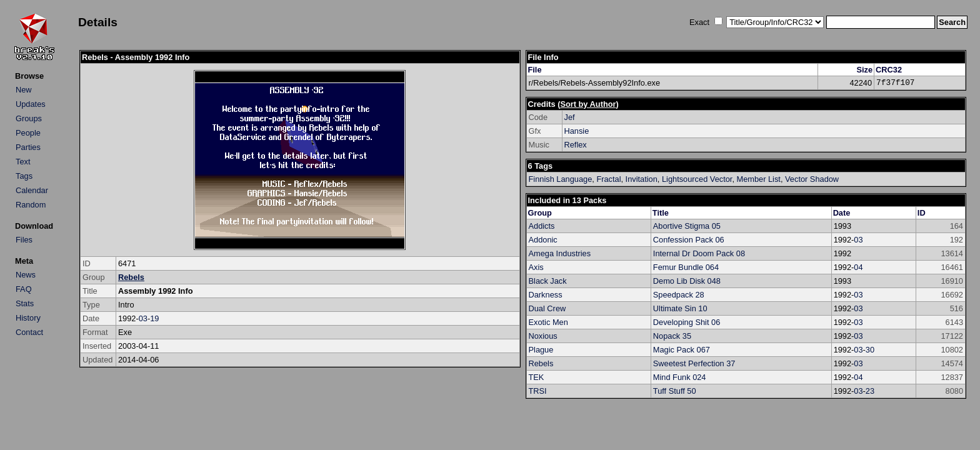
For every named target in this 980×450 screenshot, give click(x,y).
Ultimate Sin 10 (680, 308)
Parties (28, 147)
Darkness (546, 295)
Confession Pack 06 (689, 240)
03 (143, 318)
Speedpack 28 (679, 295)
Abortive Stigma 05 (687, 226)
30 (870, 350)
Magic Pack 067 (682, 350)
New (24, 90)
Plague (541, 350)
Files (24, 240)
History (28, 318)
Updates (31, 104)
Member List (759, 179)
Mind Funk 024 (680, 377)
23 (870, 391)
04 (858, 267)
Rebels (131, 277)
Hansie (577, 131)
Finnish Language (561, 179)
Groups (29, 118)
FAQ (24, 289)
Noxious (543, 336)
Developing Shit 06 (687, 322)
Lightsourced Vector (697, 179)
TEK (537, 377)
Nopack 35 (672, 336)
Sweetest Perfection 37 (694, 363)
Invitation (642, 179)
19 (154, 318)
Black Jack (548, 281)
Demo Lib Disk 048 (687, 281)
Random (31, 205)
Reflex (576, 145)
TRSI (538, 391)
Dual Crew (547, 308)
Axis (536, 267)
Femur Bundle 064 (686, 267)
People (28, 133)
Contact (29, 332)
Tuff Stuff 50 (675, 391)
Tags (24, 176)
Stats (25, 303)
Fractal (608, 179)
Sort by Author (588, 104)
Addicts (542, 226)
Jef (570, 117)
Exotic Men (548, 322)
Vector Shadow (812, 179)
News (26, 275)
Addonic (543, 240)
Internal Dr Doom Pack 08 (699, 253)
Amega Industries (560, 253)
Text (23, 162)
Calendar (32, 190)
